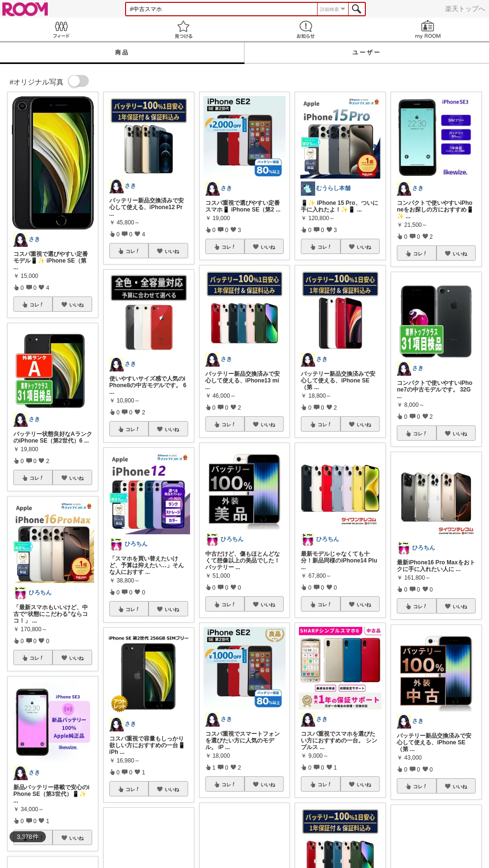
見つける (183, 29)
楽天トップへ (465, 9)
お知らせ (306, 29)
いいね (76, 305)
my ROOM (428, 29)
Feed (61, 29)
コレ (37, 305)
